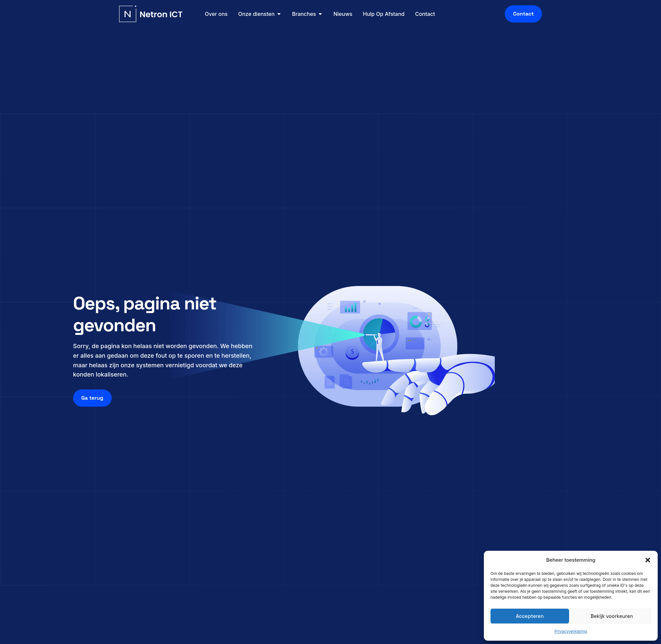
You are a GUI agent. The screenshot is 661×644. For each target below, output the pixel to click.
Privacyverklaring (571, 631)
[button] (648, 560)
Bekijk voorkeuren (612, 616)
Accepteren (530, 616)
